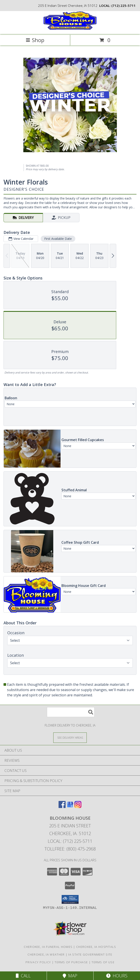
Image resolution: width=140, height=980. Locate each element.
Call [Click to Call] (23, 976)
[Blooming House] (70, 29)
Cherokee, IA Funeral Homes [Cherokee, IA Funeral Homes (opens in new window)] (48, 947)
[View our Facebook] (62, 807)
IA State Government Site (90, 954)
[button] (70, 899)
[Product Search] (71, 712)
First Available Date (58, 239)
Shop (35, 40)
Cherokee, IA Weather (46, 954)
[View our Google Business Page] (70, 807)
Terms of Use (103, 962)
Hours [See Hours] (117, 976)
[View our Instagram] (78, 807)
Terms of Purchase (71, 962)
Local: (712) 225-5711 (70, 841)
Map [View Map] (70, 976)
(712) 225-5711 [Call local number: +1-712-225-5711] (123, 6)
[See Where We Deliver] (70, 737)
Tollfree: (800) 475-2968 (70, 849)
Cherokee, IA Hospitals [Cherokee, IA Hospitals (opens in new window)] (96, 947)
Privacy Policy (38, 962)
